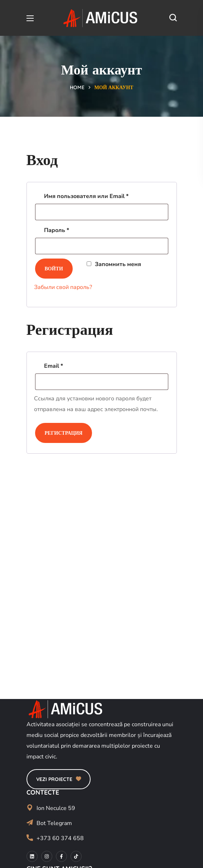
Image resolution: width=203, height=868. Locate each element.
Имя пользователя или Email (105, 195)
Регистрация (64, 433)
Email (72, 365)
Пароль (75, 229)
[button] (173, 18)
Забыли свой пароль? (63, 287)
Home (77, 87)
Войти (54, 269)
